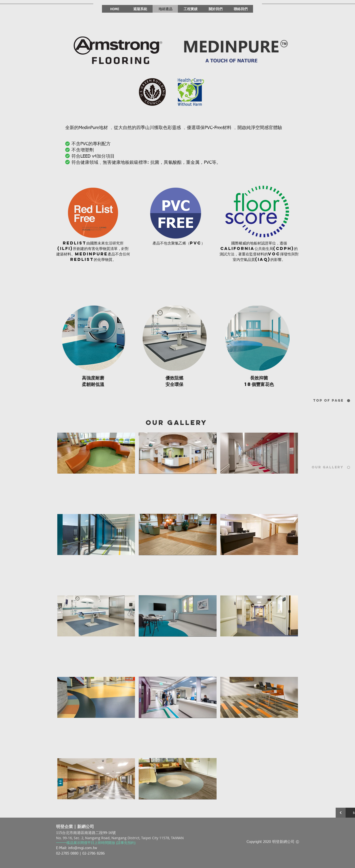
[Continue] (341, 813)
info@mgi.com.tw (83, 848)
